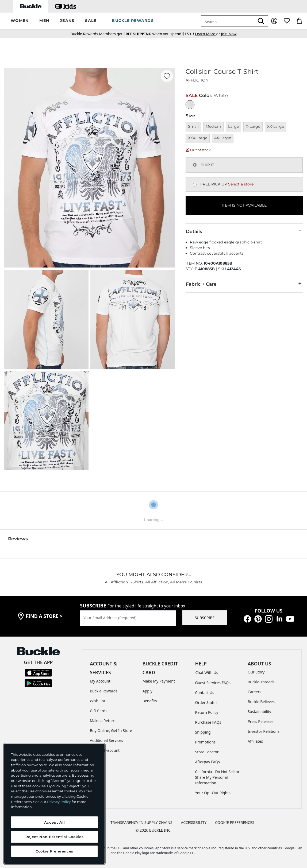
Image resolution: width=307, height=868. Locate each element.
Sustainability (259, 712)
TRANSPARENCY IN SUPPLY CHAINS (141, 822)
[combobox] (228, 21)
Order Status (206, 702)
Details (244, 231)
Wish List (98, 701)
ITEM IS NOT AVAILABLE (244, 205)
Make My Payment (159, 681)
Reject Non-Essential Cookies (54, 837)
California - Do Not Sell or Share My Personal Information (217, 777)
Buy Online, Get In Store (111, 731)
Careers (254, 692)
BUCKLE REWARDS (133, 21)
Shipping (203, 732)
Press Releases (260, 721)
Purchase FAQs (208, 722)
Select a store (241, 184)
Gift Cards (99, 711)
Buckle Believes (261, 702)
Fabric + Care (244, 284)
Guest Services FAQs (213, 683)
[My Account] (274, 21)
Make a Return (103, 721)
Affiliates (255, 741)
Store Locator (207, 752)
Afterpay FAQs (208, 762)
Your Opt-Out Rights (213, 793)
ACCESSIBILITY (194, 822)
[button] (20, 21)
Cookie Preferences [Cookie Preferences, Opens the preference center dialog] (54, 851)
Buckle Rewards (104, 691)
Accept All (55, 822)
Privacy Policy (59, 802)
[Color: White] (190, 105)
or (208, 34)
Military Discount (105, 750)
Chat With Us (207, 673)
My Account (100, 681)
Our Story (256, 672)
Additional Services (106, 740)
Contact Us (205, 693)
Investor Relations (264, 731)
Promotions (206, 742)
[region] (54, 804)
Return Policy (207, 712)
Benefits (150, 701)
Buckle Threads (261, 682)
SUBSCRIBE (205, 618)
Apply (147, 691)
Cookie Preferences (235, 822)
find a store (44, 616)
